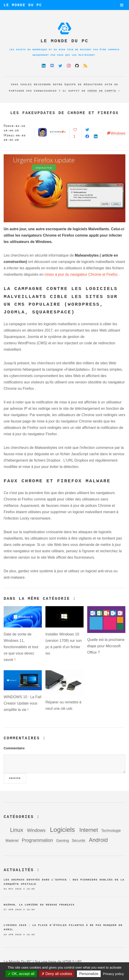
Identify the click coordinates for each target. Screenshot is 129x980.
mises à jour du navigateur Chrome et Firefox (82, 274)
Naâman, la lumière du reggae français (39, 905)
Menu (122, 5)
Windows (118, 133)
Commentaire (14, 748)
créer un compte (102, 91)
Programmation (37, 840)
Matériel (12, 841)
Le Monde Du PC (23, 5)
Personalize (89, 974)
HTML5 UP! (72, 962)
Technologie (111, 831)
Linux (17, 830)
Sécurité (79, 841)
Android (98, 840)
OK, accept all (21, 974)
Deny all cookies (57, 974)
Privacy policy (113, 974)
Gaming (63, 841)
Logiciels (62, 830)
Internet (88, 830)
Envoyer (15, 778)
